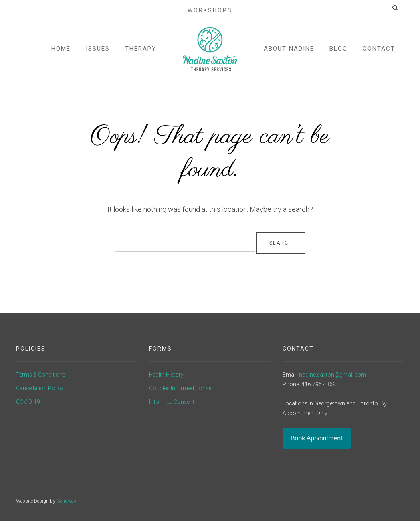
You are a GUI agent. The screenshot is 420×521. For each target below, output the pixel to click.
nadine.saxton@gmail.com (333, 375)
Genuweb (66, 501)
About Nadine (289, 51)
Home (61, 51)
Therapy (141, 51)
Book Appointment (317, 438)
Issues (98, 51)
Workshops (210, 7)
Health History (166, 375)
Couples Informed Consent (183, 388)
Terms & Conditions (41, 375)
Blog (338, 51)
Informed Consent (172, 402)
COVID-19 (28, 402)
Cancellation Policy (40, 388)
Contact (379, 51)
